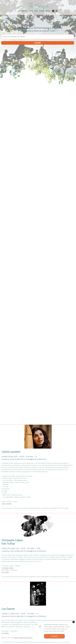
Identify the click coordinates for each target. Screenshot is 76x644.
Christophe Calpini (8, 568)
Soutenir (42, 11)
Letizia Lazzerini (7, 504)
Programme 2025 (23, 11)
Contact (48, 11)
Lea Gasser (5, 633)
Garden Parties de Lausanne (23, 638)
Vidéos (36, 11)
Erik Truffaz (5, 572)
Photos (31, 11)
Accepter (54, 638)
